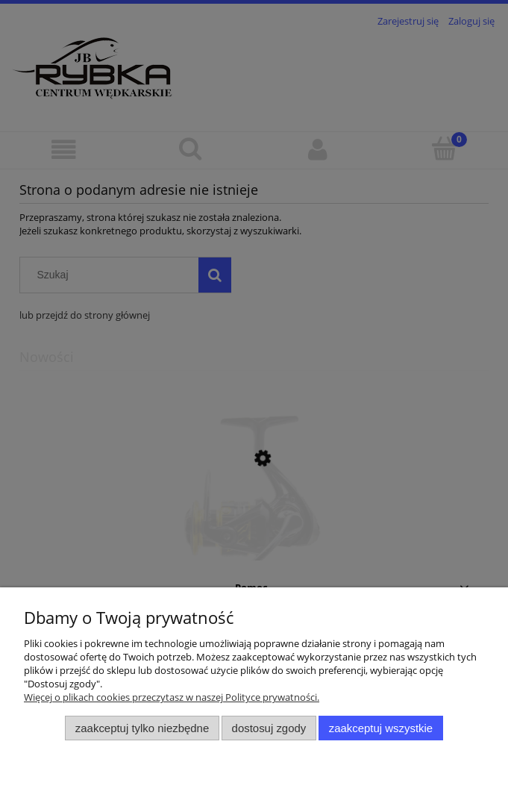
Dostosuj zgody (269, 728)
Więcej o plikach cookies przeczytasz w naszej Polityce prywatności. (172, 697)
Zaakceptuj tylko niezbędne (142, 728)
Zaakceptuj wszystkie (381, 728)
